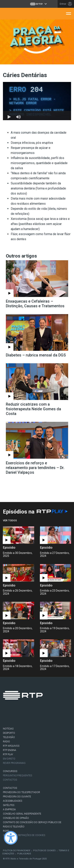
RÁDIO (6, 742)
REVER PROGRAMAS (14, 763)
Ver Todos (10, 520)
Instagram (29, 716)
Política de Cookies (44, 851)
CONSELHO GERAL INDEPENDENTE (22, 814)
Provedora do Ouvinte (17, 797)
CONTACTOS (10, 788)
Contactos (10, 780)
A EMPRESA (9, 809)
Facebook (8, 716)
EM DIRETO (9, 759)
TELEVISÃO (9, 737)
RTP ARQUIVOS (11, 746)
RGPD (6, 831)
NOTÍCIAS (8, 729)
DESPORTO (9, 733)
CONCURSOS (10, 771)
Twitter (19, 716)
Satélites (9, 805)
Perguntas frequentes (17, 776)
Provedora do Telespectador (21, 792)
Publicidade (24, 854)
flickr (51, 716)
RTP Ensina (10, 750)
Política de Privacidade (17, 851)
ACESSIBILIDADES (12, 801)
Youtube (40, 716)
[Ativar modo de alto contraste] (11, 838)
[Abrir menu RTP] (37, 4)
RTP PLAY (8, 754)
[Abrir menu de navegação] (69, 13)
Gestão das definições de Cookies (24, 835)
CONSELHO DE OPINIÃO (16, 818)
